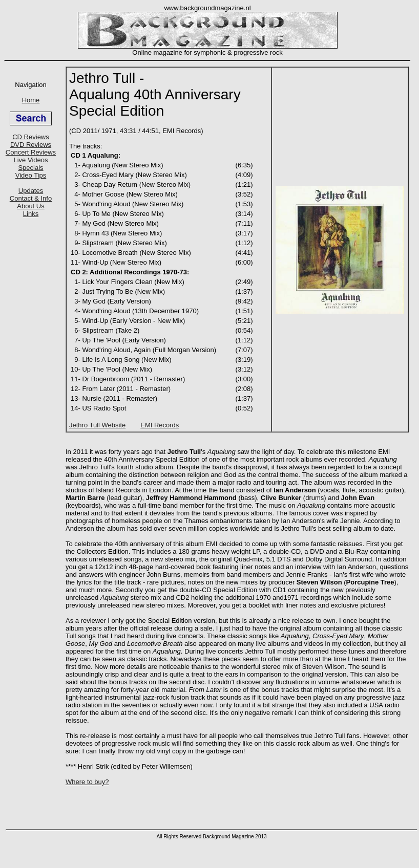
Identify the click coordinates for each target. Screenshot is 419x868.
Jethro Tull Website (97, 425)
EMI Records (160, 425)
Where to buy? (87, 782)
